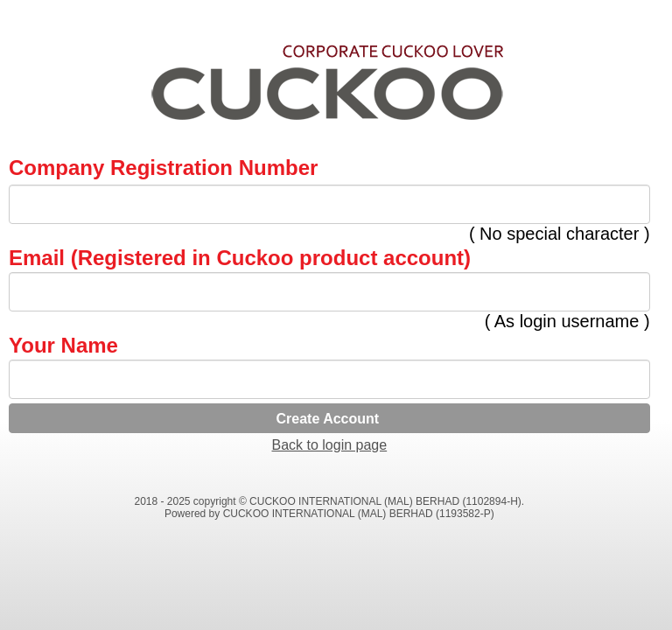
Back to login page (329, 445)
